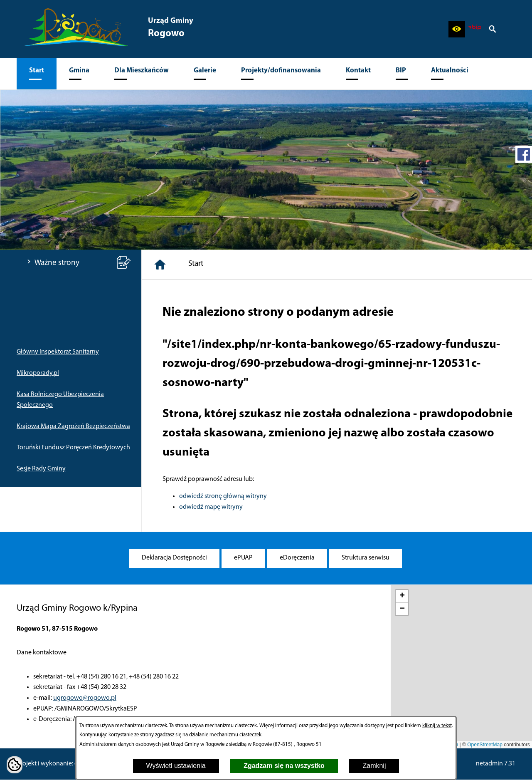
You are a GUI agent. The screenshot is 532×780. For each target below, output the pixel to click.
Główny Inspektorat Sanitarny (58, 352)
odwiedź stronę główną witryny (223, 496)
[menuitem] (37, 74)
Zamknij (374, 766)
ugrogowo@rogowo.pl (85, 698)
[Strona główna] (160, 265)
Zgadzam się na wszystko (284, 766)
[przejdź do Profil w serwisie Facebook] (524, 154)
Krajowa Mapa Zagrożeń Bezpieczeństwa (73, 426)
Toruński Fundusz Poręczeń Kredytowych (73, 448)
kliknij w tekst (437, 726)
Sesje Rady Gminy (41, 469)
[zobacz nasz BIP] (475, 29)
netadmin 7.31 (496, 764)
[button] (457, 29)
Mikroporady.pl (38, 373)
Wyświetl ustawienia (176, 766)
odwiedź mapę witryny (211, 507)
